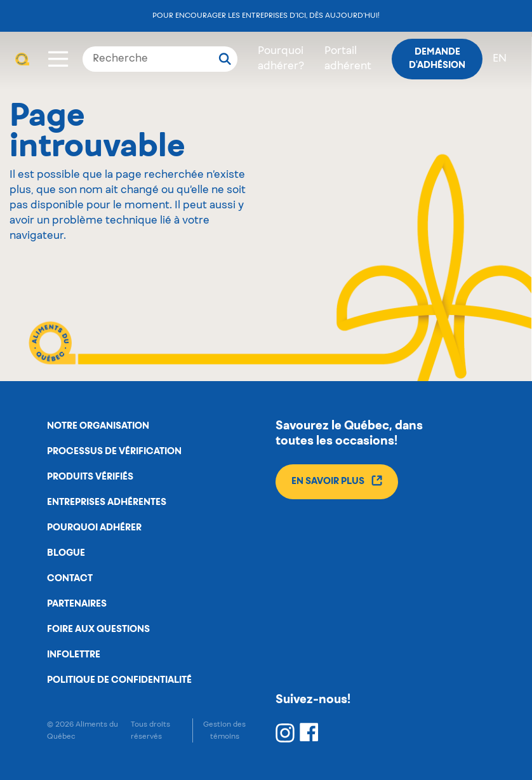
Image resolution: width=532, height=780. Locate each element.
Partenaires (77, 604)
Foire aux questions (98, 629)
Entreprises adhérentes (107, 502)
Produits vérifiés (90, 477)
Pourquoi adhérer (94, 528)
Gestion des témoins (224, 730)
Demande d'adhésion (437, 59)
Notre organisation (98, 426)
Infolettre (74, 655)
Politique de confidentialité (119, 680)
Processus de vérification (114, 452)
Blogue (66, 553)
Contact (70, 579)
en (500, 59)
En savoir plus (337, 481)
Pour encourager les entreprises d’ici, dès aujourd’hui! (266, 16)
